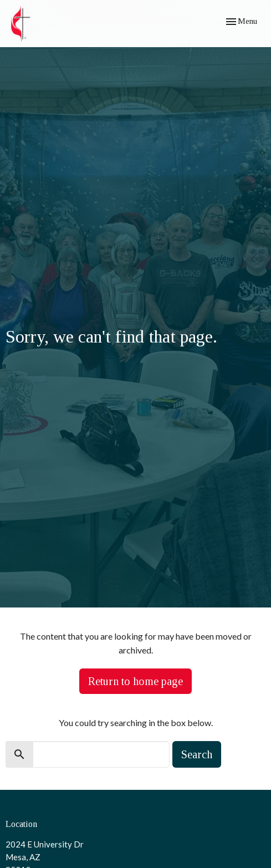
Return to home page (135, 681)
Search (197, 754)
